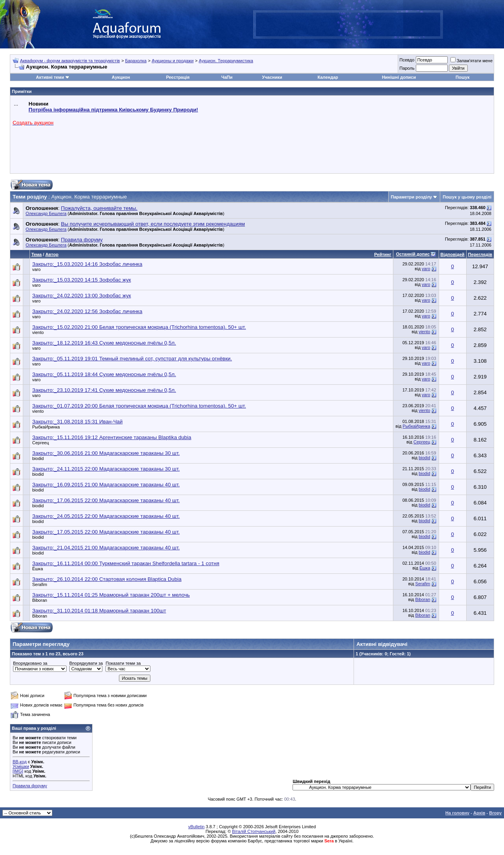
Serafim (40, 584)
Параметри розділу (412, 197)
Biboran (40, 600)
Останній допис (413, 254)
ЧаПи (227, 77)
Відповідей (453, 254)
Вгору (495, 813)
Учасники (272, 77)
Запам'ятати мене (472, 61)
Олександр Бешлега (46, 213)
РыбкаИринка (46, 427)
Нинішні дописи (399, 77)
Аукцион (121, 77)
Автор (52, 254)
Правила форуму (30, 786)
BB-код (20, 762)
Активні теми (50, 77)
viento (38, 332)
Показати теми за (123, 663)
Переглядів (480, 254)
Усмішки (21, 766)
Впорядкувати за (86, 663)
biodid (38, 458)
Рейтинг (383, 254)
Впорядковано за (30, 663)
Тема (37, 254)
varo (36, 269)
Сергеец (41, 443)
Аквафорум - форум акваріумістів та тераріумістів (70, 61)
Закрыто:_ (87, 264)
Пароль (407, 68)
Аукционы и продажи (172, 61)
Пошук (462, 77)
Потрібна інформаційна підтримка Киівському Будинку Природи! (113, 110)
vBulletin (196, 827)
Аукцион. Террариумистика (226, 61)
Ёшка (38, 569)
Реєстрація (178, 77)
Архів (479, 813)
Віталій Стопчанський (254, 831)
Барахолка (136, 61)
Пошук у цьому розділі (467, 197)
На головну (457, 813)
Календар (328, 77)
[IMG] (18, 771)
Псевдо (407, 60)
